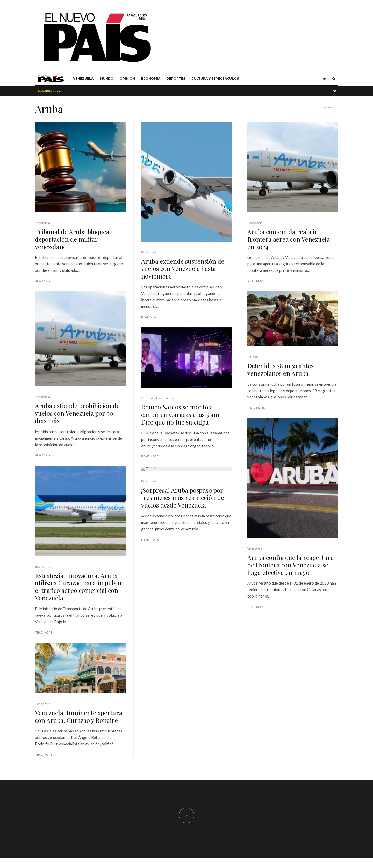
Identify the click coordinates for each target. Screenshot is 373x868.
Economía (151, 78)
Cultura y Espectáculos (215, 78)
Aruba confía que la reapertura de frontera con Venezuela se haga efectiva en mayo (291, 565)
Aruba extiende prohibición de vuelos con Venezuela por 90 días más (77, 413)
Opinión (127, 78)
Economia (43, 567)
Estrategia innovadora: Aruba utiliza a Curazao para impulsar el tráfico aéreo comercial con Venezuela (79, 587)
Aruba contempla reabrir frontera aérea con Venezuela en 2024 (289, 239)
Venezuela (83, 78)
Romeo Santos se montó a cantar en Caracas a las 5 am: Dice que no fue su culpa (181, 414)
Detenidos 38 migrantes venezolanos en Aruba (280, 370)
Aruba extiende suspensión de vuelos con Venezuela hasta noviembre (183, 269)
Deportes (176, 78)
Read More (44, 281)
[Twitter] (324, 79)
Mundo (107, 78)
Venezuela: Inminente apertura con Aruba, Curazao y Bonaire (79, 717)
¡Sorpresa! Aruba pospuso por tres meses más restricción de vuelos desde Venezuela (183, 498)
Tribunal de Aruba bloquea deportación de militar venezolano (72, 239)
